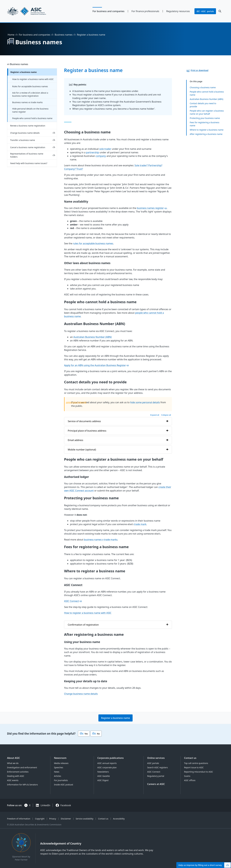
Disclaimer (66, 819)
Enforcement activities (18, 772)
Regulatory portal (156, 776)
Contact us (190, 758)
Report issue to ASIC (194, 767)
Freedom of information (19, 819)
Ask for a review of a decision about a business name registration (30, 94)
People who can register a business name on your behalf (207, 112)
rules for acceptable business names (93, 243)
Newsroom (60, 758)
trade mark (140, 524)
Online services (156, 758)
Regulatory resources (178, 11)
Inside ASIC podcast (63, 785)
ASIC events (13, 780)
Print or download (199, 70)
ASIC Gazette (104, 776)
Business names (64, 35)
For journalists (61, 780)
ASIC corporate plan (107, 767)
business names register (150, 208)
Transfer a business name (23, 140)
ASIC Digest (103, 780)
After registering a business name (206, 134)
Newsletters (103, 772)
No (96, 734)
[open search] (220, 11)
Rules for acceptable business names (30, 86)
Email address (76, 440)
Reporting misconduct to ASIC (199, 772)
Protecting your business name (205, 118)
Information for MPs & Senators (22, 785)
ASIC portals (153, 763)
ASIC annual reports (107, 763)
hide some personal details (145, 402)
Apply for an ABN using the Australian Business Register (95, 365)
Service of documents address (84, 421)
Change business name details (25, 133)
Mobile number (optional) (82, 450)
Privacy (53, 819)
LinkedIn (45, 805)
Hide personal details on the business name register (30, 110)
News (57, 772)
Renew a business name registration (28, 126)
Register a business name (24, 72)
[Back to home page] (32, 11)
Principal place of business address (87, 431)
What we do (13, 763)
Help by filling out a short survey (200, 865)
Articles (57, 776)
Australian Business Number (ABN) (206, 99)
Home (11, 35)
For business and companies (109, 11)
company (101, 156)
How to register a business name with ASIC (33, 79)
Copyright (40, 819)
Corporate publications (111, 758)
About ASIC (13, 758)
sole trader (105, 149)
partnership (92, 152)
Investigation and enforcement (22, 767)
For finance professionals (145, 11)
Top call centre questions (196, 763)
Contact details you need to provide (203, 105)
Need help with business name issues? (29, 163)
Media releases (61, 763)
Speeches (58, 767)
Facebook (66, 805)
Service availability (85, 819)
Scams (187, 776)
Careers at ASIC (156, 784)
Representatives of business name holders (27, 155)
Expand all (155, 415)
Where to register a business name (207, 130)
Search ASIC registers (157, 767)
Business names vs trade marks (27, 102)
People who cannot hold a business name (32, 118)
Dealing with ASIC (16, 776)
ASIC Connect (72, 601)
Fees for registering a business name (205, 124)
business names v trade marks (101, 539)
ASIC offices (190, 780)
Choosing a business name (203, 87)
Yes (84, 734)
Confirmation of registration (83, 625)
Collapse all (166, 415)
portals (205, 11)
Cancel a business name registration (28, 147)
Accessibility (119, 819)
